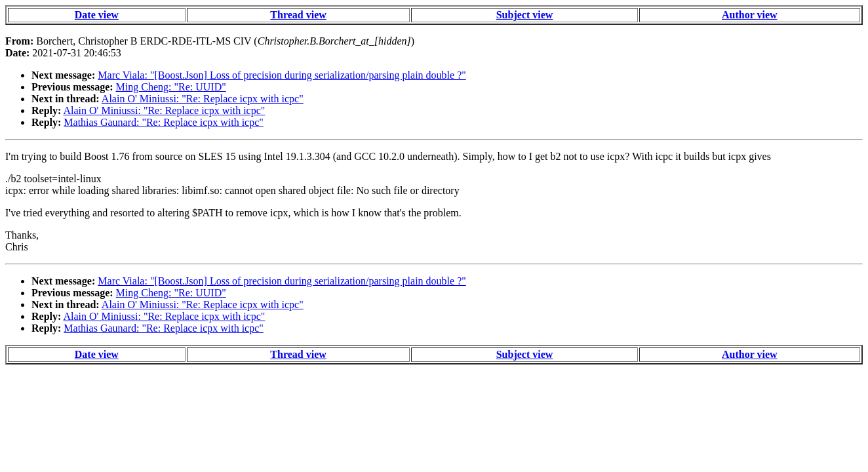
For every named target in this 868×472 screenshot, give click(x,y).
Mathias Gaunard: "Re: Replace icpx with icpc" (164, 122)
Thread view (298, 15)
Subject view (525, 15)
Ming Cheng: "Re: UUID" (171, 87)
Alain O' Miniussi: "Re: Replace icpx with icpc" (203, 99)
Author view (750, 15)
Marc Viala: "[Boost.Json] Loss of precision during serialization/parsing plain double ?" (282, 75)
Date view (97, 15)
